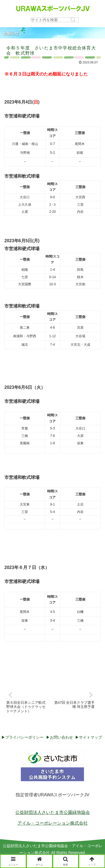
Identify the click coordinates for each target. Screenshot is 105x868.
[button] (73, 20)
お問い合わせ (61, 737)
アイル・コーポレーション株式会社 (53, 823)
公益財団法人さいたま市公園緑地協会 (53, 812)
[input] (55, 20)
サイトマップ (90, 737)
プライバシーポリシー (24, 737)
